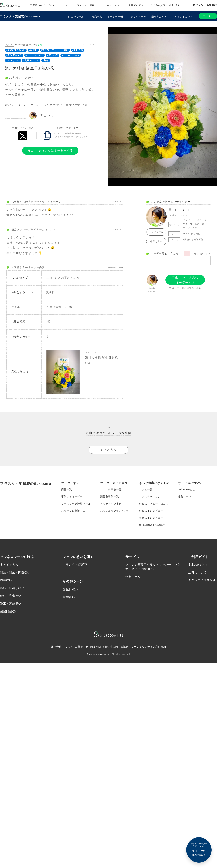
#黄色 (46, 60)
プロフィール (156, 232)
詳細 (40, 45)
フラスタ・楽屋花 (84, 5)
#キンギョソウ (14, 55)
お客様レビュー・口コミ (154, 502)
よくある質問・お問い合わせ (167, 5)
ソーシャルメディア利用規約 (149, 646)
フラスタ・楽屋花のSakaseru (21, 16)
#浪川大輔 (78, 50)
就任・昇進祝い (11, 595)
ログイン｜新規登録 (205, 5)
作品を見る (156, 242)
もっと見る (109, 448)
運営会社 (56, 646)
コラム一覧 (146, 488)
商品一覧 (97, 17)
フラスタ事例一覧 (111, 488)
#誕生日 (33, 50)
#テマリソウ (13, 60)
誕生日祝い (70, 589)
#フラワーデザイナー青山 (55, 50)
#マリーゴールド (35, 55)
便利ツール (133, 576)
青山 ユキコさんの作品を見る (185, 288)
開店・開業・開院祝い (15, 572)
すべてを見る (9, 564)
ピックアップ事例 (111, 502)
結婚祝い (69, 596)
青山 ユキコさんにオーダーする (50, 150)
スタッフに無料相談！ (199, 849)
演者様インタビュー (151, 517)
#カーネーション (71, 55)
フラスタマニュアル (151, 495)
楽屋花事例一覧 (110, 495)
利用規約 (91, 646)
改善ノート (185, 495)
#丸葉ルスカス (31, 60)
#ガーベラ (53, 55)
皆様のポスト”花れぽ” (152, 524)
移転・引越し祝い (12, 587)
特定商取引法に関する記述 (112, 646)
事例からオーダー (72, 495)
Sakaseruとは (187, 488)
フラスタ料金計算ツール (76, 502)
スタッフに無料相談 (202, 579)
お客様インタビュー (151, 510)
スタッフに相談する (73, 510)
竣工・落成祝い (11, 603)
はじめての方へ (77, 17)
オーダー (208, 16)
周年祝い (6, 579)
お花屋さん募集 (74, 646)
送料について (197, 572)
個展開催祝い (9, 611)
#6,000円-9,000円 (16, 50)
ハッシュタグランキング (115, 510)
